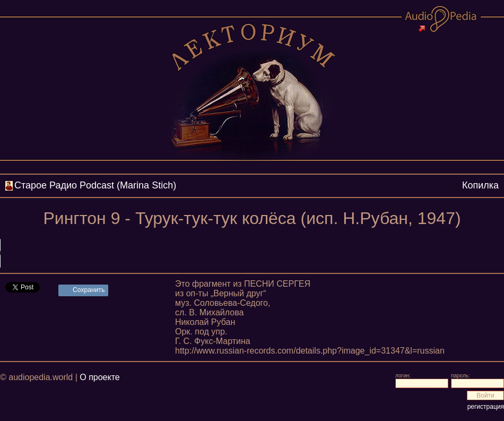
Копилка (480, 185)
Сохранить (89, 290)
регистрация (486, 407)
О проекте (99, 377)
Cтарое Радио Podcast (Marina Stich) (95, 185)
